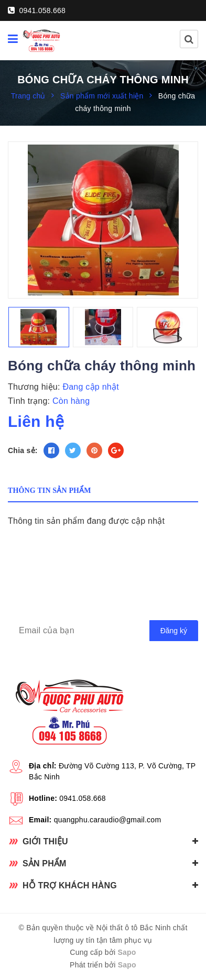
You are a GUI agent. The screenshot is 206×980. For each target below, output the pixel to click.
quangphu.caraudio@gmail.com (108, 820)
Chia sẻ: (23, 450)
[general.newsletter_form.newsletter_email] (103, 631)
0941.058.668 (37, 10)
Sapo (127, 952)
